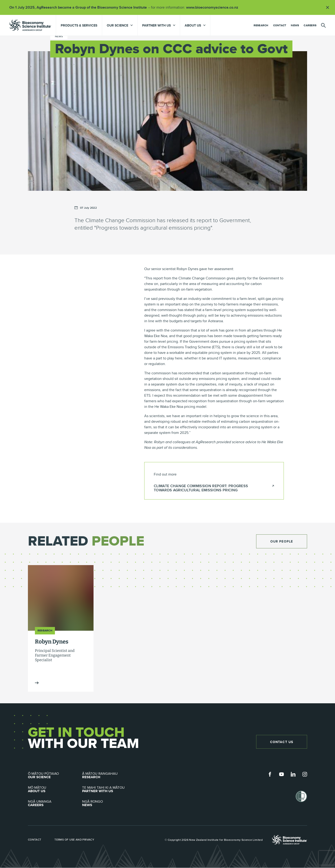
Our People (282, 542)
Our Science (55, 776)
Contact (280, 25)
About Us (55, 790)
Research (261, 25)
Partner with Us (109, 790)
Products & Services (79, 25)
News (295, 25)
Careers (310, 25)
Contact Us (281, 742)
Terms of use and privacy (75, 840)
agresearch (30, 25)
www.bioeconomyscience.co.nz (214, 7)
